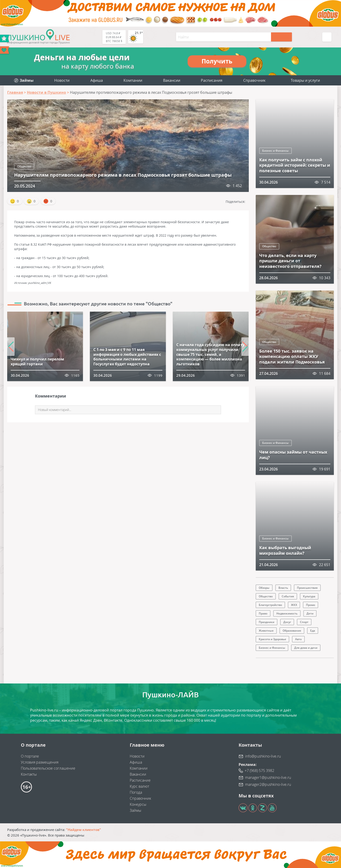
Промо (311, 605)
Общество (24, 166)
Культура (309, 596)
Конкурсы (138, 804)
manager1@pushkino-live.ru (268, 777)
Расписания (212, 80)
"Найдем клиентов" (84, 830)
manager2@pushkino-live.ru (268, 784)
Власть (283, 588)
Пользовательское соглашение (48, 768)
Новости (62, 80)
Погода (136, 792)
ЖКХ (294, 605)
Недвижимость (287, 613)
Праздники (267, 622)
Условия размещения (40, 762)
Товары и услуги (305, 80)
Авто (298, 639)
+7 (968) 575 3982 (259, 771)
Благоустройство (270, 605)
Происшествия (307, 588)
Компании (133, 80)
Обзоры (264, 588)
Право (263, 613)
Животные (266, 631)
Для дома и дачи (306, 648)
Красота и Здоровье (272, 639)
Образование (292, 631)
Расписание (140, 780)
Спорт (304, 622)
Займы (136, 810)
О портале (30, 756)
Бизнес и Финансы (275, 151)
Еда (313, 631)
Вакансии (172, 80)
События (288, 596)
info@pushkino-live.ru (263, 756)
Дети (310, 613)
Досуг (287, 622)
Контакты (29, 774)
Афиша (97, 80)
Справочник (254, 80)
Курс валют (139, 786)
